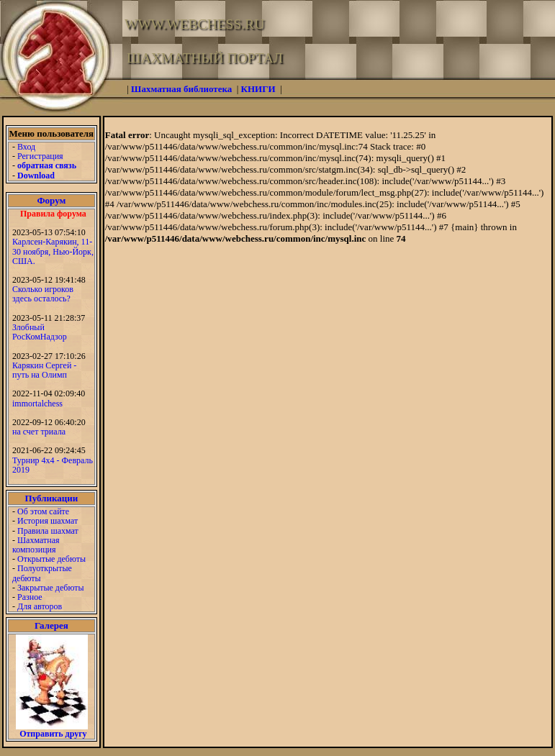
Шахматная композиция (36, 545)
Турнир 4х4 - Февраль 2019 (53, 465)
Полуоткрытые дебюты (42, 573)
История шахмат (48, 521)
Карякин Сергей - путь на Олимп (44, 370)
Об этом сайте (43, 511)
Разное (30, 597)
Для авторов (40, 606)
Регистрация (40, 156)
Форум (51, 200)
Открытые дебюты (51, 559)
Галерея (51, 625)
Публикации (52, 498)
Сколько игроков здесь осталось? (43, 294)
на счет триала (39, 432)
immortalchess (37, 404)
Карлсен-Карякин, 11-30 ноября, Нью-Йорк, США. (53, 251)
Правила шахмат (48, 531)
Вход (26, 147)
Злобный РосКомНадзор (40, 332)
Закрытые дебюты (51, 588)
